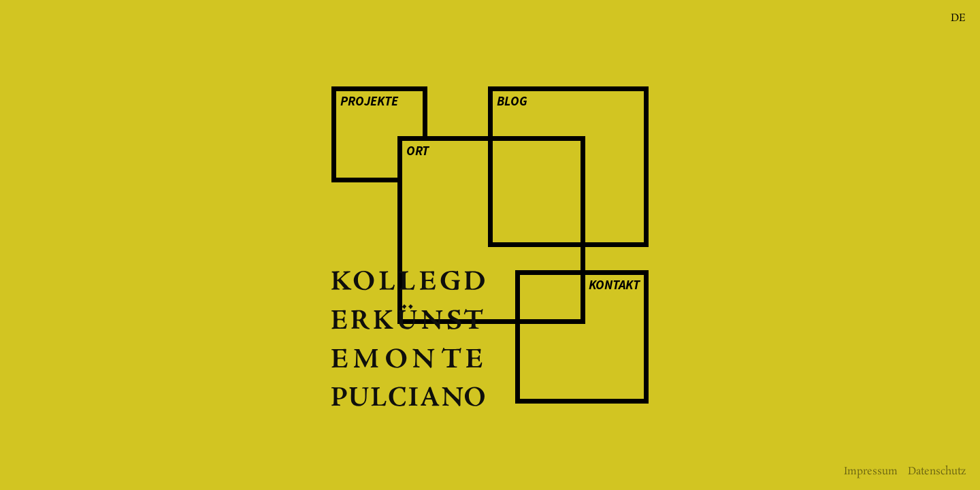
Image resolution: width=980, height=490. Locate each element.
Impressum (871, 471)
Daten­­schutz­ (937, 471)
